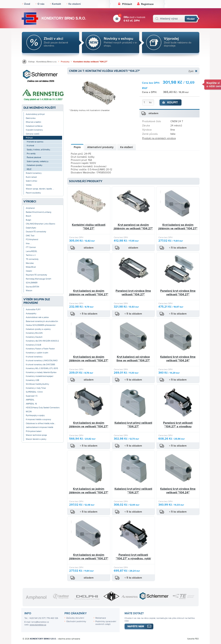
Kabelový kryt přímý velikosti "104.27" (133, 425)
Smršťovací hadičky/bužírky (37, 384)
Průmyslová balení (34, 431)
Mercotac (30, 263)
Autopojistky (31, 314)
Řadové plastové (34, 157)
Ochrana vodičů (33, 134)
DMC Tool (30, 236)
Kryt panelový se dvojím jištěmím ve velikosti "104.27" (133, 227)
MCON (29, 412)
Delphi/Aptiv (31, 228)
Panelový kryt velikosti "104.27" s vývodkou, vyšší (133, 557)
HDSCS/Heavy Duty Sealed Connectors (43, 408)
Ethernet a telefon (33, 122)
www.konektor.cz (38, 625)
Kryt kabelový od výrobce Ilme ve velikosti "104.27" (133, 359)
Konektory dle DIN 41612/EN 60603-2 (42, 341)
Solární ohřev (31, 181)
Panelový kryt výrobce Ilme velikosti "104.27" (133, 293)
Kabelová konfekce (34, 126)
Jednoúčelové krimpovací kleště (40, 427)
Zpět (191, 71)
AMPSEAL (30, 400)
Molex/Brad (31, 267)
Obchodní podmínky (76, 621)
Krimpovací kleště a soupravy (38, 419)
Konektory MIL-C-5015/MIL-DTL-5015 (42, 368)
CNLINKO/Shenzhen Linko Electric (41, 224)
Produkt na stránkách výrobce (159, 138)
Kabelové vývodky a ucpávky (38, 329)
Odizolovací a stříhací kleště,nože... (41, 423)
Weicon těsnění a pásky (36, 439)
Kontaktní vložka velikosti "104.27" (90, 62)
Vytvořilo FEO (193, 639)
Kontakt (56, 4)
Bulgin (28, 220)
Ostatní (29, 271)
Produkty (65, 62)
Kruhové (30, 146)
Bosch (28, 216)
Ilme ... (29, 244)
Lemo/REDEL (32, 251)
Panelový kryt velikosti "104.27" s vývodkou (178, 425)
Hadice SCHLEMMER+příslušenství (41, 325)
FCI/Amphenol (32, 239)
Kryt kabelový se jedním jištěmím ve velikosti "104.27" (89, 491)
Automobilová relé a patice (37, 317)
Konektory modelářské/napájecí (40, 376)
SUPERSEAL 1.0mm (34, 392)
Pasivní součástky (33, 193)
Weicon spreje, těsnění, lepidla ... (40, 189)
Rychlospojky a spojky (35, 415)
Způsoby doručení (75, 618)
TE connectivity (32, 259)
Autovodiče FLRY (33, 310)
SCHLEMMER (32, 283)
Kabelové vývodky (34, 165)
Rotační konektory (34, 173)
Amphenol (30, 208)
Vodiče (29, 185)
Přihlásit (127, 4)
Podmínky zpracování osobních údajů (106, 623)
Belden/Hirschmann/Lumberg (39, 212)
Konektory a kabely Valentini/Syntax (41, 372)
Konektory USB (32, 380)
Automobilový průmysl (35, 114)
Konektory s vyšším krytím (37, 353)
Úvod (27, 4)
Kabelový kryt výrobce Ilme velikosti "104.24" (178, 359)
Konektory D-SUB (33, 345)
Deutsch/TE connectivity (36, 232)
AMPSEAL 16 (31, 404)
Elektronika (31, 118)
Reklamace (101, 618)
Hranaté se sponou (35, 142)
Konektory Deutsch (34, 337)
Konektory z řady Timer (36, 388)
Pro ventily (31, 154)
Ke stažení (75, 4)
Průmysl (29, 138)
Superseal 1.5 (32, 396)
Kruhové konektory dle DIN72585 (40, 365)
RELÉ (29, 169)
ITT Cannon (31, 247)
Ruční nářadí (31, 177)
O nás (41, 4)
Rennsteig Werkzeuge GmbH (39, 279)
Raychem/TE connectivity (36, 275)
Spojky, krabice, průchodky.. (39, 150)
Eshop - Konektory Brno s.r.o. (43, 62)
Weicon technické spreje (36, 435)
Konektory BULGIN (34, 333)
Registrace (147, 4)
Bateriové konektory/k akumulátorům (42, 321)
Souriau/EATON (32, 287)
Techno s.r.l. (31, 255)
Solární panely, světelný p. (38, 161)
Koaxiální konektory (34, 130)
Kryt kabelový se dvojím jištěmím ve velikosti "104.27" (178, 227)
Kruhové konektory (34, 357)
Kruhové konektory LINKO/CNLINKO (42, 361)
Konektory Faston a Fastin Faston (40, 349)
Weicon (29, 291)
